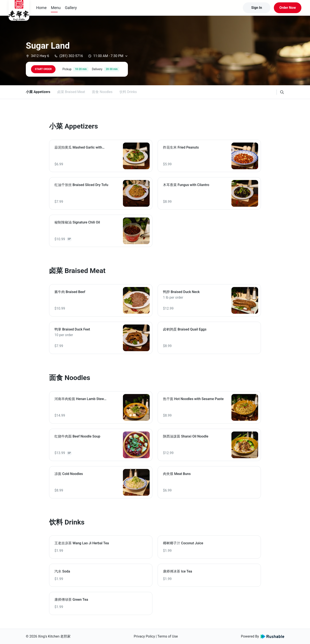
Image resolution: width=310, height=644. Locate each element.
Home (41, 8)
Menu (56, 8)
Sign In (257, 8)
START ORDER (43, 69)
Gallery (71, 8)
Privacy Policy (144, 636)
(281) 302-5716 (69, 56)
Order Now (288, 8)
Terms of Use (168, 636)
